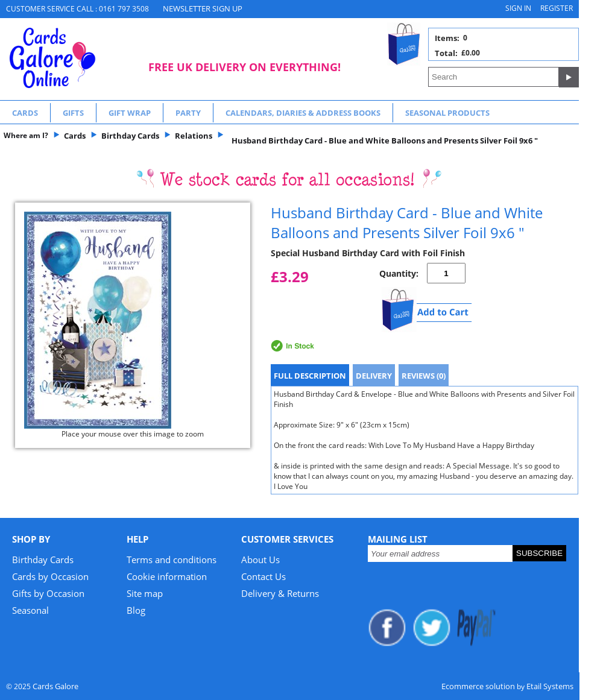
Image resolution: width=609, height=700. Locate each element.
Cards (25, 113)
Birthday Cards (43, 560)
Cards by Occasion (50, 576)
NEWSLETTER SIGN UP (203, 8)
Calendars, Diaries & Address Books (303, 113)
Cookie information (167, 576)
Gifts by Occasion (48, 593)
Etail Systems (550, 686)
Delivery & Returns (280, 593)
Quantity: (399, 273)
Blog (136, 610)
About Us (260, 560)
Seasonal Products (447, 113)
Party (188, 113)
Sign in (518, 8)
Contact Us (263, 576)
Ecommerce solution (478, 686)
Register (557, 8)
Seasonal (30, 610)
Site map (145, 593)
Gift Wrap (130, 113)
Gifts (73, 113)
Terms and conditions (172, 560)
